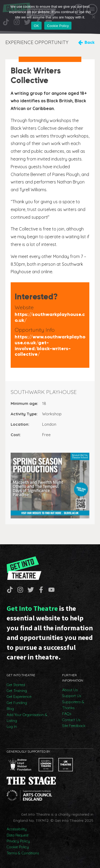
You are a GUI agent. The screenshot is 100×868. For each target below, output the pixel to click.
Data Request (18, 835)
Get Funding (17, 703)
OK (36, 26)
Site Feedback (74, 726)
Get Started (16, 685)
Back (90, 42)
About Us (70, 690)
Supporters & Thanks (73, 705)
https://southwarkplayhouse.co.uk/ (50, 317)
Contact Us (71, 720)
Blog (10, 709)
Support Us (72, 696)
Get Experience (19, 697)
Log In (12, 726)
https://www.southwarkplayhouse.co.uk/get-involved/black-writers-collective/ (50, 346)
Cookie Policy (18, 847)
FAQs (67, 714)
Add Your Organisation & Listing (27, 718)
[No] (93, 17)
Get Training (17, 691)
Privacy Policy (18, 841)
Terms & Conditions (23, 853)
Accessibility (17, 829)
